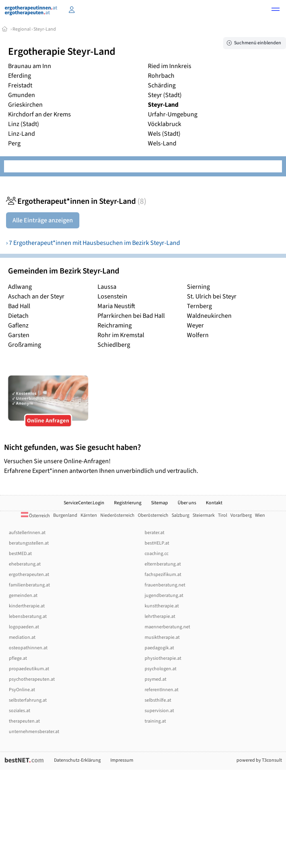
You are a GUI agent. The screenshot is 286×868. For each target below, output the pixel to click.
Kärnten (89, 515)
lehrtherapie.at (160, 616)
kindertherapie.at (27, 606)
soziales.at (20, 711)
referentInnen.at (162, 690)
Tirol (223, 515)
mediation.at (22, 637)
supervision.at (159, 711)
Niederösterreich (117, 515)
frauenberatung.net (165, 585)
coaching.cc (156, 554)
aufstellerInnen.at (27, 533)
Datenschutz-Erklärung (77, 760)
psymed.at (155, 679)
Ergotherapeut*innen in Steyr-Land (76, 201)
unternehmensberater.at (34, 732)
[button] (276, 10)
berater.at (154, 533)
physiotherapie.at (163, 658)
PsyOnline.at (22, 690)
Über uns (187, 503)
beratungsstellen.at (29, 543)
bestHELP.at (157, 543)
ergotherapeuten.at (29, 575)
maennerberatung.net (167, 627)
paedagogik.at (159, 648)
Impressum (122, 760)
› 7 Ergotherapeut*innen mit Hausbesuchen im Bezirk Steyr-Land (93, 243)
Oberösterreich (153, 515)
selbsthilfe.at (158, 700)
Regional (22, 29)
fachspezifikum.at (163, 575)
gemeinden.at (23, 596)
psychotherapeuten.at (32, 679)
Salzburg (180, 515)
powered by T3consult (259, 760)
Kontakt (214, 503)
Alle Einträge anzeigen (43, 220)
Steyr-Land (45, 29)
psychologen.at (161, 669)
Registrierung (128, 503)
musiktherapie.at (162, 637)
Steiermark (204, 515)
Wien (260, 515)
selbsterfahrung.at (28, 700)
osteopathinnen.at (28, 648)
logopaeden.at (24, 627)
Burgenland (65, 515)
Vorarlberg (241, 515)
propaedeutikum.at (29, 669)
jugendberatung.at (164, 596)
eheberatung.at (25, 564)
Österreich (35, 516)
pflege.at (18, 658)
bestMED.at (20, 554)
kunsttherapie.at (162, 606)
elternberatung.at (163, 564)
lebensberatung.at (28, 616)
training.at (155, 721)
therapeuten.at (24, 721)
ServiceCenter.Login (84, 503)
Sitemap (160, 503)
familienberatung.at (29, 585)
